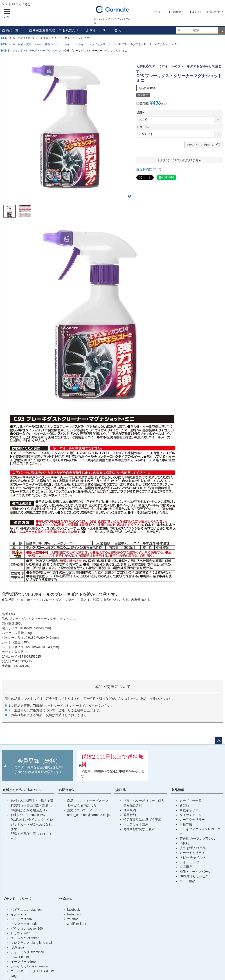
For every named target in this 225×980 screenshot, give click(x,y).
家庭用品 (186, 867)
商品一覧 (10, 30)
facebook (73, 910)
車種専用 (186, 824)
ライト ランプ (189, 862)
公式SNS (65, 899)
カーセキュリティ (192, 853)
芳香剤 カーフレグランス (197, 838)
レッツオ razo (21, 933)
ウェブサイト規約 (136, 824)
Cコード (144, 127)
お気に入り (68, 30)
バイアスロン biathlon (26, 910)
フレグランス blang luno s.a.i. (32, 943)
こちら (92, 805)
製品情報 (178, 790)
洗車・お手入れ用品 (38, 44)
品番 (141, 113)
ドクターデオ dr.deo (25, 924)
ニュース (160, 12)
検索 (221, 30)
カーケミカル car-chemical (30, 966)
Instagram (74, 914)
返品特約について (149, 169)
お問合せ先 (67, 790)
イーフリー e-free (23, 962)
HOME (5, 38)
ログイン (197, 12)
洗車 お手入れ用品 (193, 848)
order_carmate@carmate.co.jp (88, 815)
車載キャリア (189, 810)
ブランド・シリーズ (25, 51)
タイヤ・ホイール (64, 44)
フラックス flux (22, 919)
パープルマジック (50, 51)
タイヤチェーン (191, 815)
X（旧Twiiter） (77, 924)
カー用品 (18, 38)
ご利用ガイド (179, 12)
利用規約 (130, 810)
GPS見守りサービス (194, 876)
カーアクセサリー (192, 820)
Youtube (73, 919)
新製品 (184, 805)
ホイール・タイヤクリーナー (96, 44)
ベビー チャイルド (193, 857)
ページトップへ (219, 741)
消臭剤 (184, 843)
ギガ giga (17, 947)
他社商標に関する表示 (139, 829)
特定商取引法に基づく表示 (142, 820)
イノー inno (19, 914)
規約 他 (120, 790)
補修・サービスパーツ (195, 872)
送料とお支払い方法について (23, 790)
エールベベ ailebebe (25, 938)
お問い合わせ (215, 12)
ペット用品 (187, 881)
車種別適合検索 (42, 30)
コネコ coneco (21, 957)
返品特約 (130, 815)
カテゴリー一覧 (191, 801)
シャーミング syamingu (27, 952)
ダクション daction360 (27, 928)
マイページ (95, 30)
